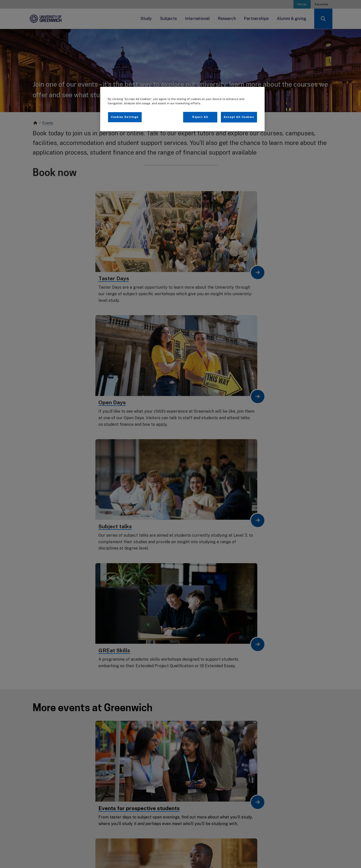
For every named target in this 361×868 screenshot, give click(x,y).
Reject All (200, 117)
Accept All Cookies (239, 117)
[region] (182, 109)
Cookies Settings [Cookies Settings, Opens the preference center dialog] (125, 117)
